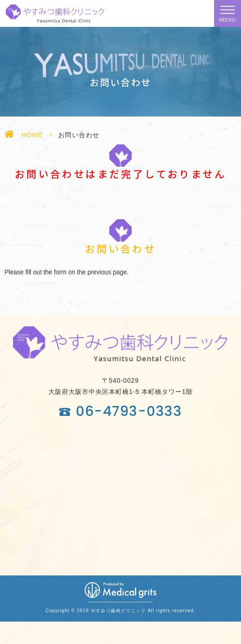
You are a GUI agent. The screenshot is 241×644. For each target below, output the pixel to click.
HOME (32, 135)
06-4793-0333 (129, 411)
